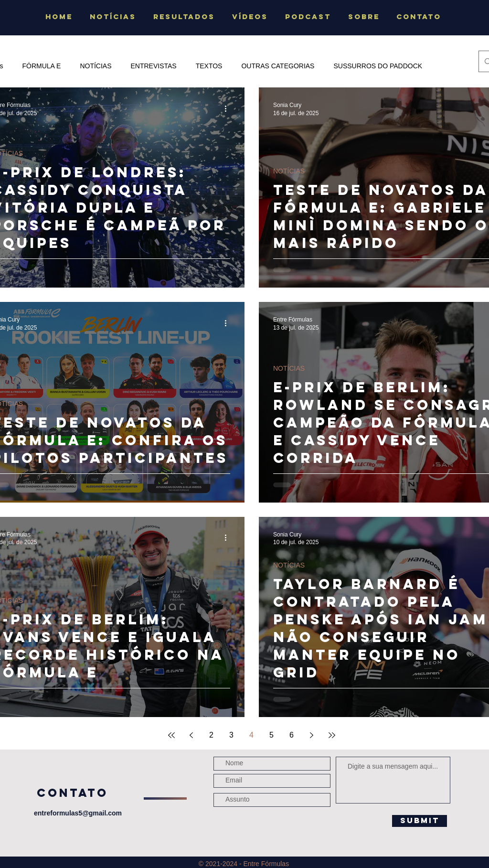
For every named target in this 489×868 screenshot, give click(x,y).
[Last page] (332, 735)
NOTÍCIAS (96, 66)
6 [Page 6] (292, 735)
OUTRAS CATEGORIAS (278, 66)
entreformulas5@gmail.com (78, 813)
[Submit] (420, 821)
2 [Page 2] (211, 735)
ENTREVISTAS (154, 66)
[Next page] (312, 735)
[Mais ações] (229, 108)
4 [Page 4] (251, 735)
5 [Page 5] (271, 735)
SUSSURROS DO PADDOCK (378, 66)
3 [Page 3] (231, 735)
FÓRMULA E (41, 66)
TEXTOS (209, 66)
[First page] (171, 735)
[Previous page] (191, 735)
